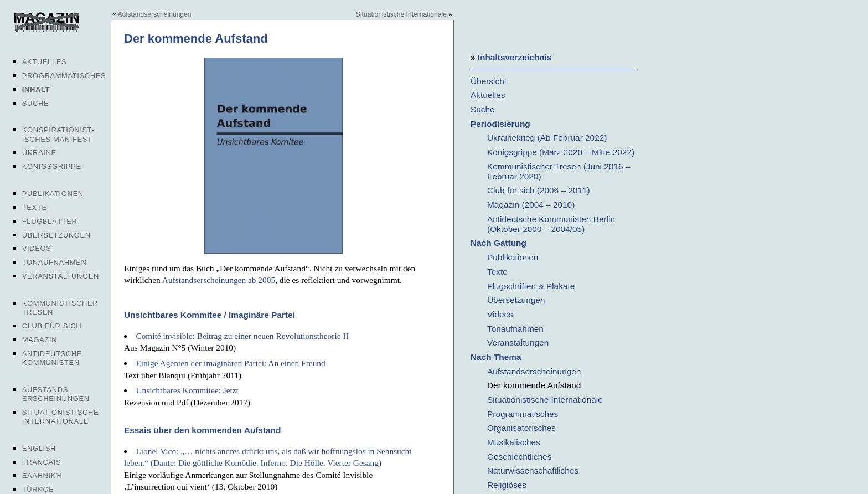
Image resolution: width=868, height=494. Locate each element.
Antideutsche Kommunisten (52, 358)
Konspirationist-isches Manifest (58, 134)
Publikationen (53, 194)
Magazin (40, 340)
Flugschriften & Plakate (531, 286)
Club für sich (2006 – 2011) (539, 190)
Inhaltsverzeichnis (515, 57)
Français (42, 462)
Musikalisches (514, 442)
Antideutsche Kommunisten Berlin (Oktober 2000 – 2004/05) (551, 224)
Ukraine (39, 153)
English (39, 448)
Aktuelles (45, 62)
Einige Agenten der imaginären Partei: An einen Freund (230, 363)
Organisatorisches (521, 428)
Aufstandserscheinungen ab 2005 (219, 280)
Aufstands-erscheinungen (56, 394)
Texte (35, 207)
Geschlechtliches (519, 457)
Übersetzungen (56, 235)
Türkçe (38, 489)
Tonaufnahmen (55, 262)
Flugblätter (50, 221)
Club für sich (52, 326)
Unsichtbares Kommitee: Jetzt (187, 390)
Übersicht (489, 81)
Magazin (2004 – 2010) (531, 205)
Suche (35, 103)
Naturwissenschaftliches (533, 470)
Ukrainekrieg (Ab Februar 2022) (547, 138)
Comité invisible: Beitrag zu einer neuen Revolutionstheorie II (242, 336)
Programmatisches (64, 76)
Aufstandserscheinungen (154, 14)
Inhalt (36, 89)
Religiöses (507, 485)
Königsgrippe (52, 166)
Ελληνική (42, 475)
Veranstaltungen (61, 276)
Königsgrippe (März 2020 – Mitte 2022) (561, 152)
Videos (37, 248)
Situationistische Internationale (61, 417)
